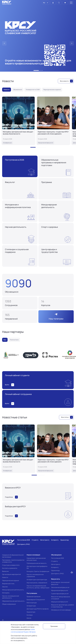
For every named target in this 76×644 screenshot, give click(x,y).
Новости (5, 577)
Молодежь (6, 593)
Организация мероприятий (11, 574)
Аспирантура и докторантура (37, 580)
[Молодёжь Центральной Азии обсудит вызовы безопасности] (18, 120)
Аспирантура (31, 606)
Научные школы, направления (37, 583)
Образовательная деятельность (13, 601)
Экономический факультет (60, 587)
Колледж (30, 615)
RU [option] (44, 3)
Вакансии (5, 571)
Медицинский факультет (60, 602)
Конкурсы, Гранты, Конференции (38, 571)
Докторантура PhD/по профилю (38, 609)
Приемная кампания (34, 597)
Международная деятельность (13, 590)
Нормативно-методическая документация (36, 559)
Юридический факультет (60, 590)
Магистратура (32, 603)
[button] (36, 70)
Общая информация (9, 604)
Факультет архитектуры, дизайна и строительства (63, 606)
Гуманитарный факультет (60, 594)
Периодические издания (11, 581)
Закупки (5, 587)
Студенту (54, 561)
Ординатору (55, 570)
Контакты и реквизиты (10, 568)
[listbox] (46, 3)
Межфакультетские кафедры (61, 610)
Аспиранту (55, 567)
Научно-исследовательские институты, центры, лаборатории (38, 587)
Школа (29, 618)
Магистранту (56, 564)
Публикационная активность (37, 563)
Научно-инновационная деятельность (11, 597)
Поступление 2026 (58, 558)
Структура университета (11, 565)
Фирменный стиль (8, 584)
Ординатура (31, 612)
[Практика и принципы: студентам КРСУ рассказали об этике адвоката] (53, 120)
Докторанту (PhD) (57, 574)
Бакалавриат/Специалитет (36, 600)
